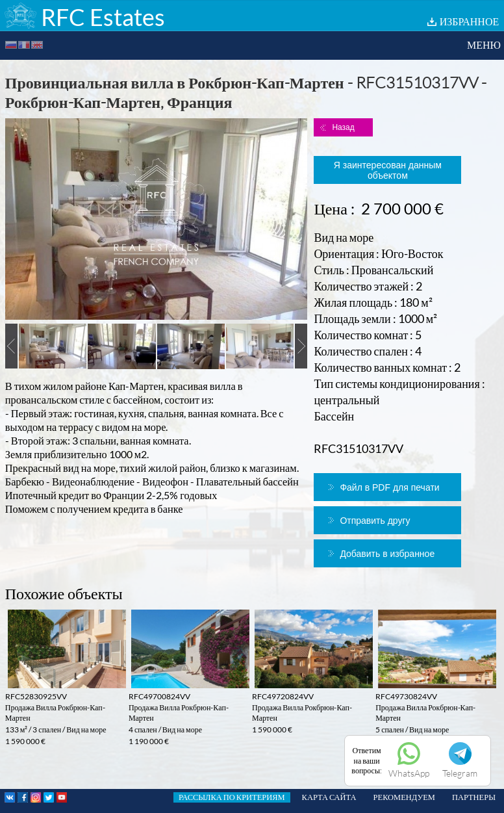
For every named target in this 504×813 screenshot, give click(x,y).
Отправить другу (375, 521)
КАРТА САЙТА (329, 797)
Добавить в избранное (387, 554)
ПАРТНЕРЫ (474, 797)
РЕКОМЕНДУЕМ (404, 797)
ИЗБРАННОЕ (470, 21)
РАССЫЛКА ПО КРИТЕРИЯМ (232, 797)
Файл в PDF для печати (389, 487)
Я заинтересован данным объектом (388, 170)
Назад (343, 127)
